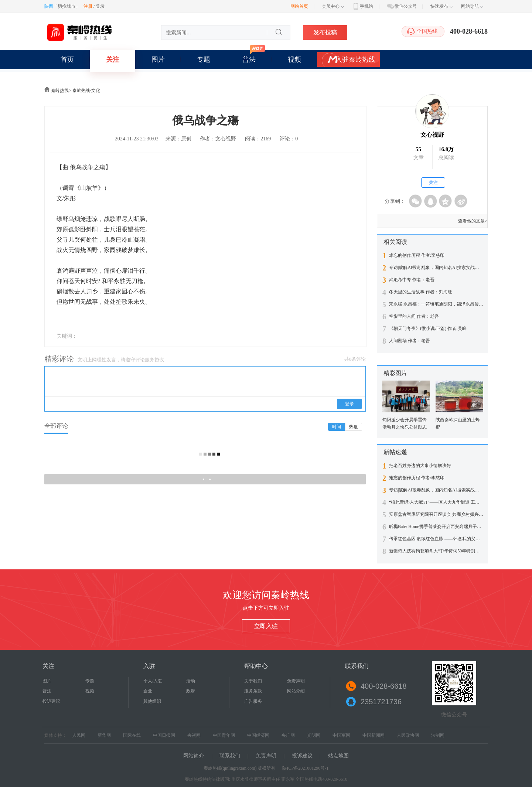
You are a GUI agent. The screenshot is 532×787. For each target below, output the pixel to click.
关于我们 (253, 681)
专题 (204, 59)
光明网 (314, 735)
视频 (294, 59)
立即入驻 (266, 626)
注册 (88, 6)
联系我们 (230, 756)
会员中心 (333, 6)
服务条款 (253, 691)
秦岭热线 (60, 91)
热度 (354, 427)
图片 (158, 59)
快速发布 (441, 6)
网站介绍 (296, 691)
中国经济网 (258, 735)
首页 (67, 59)
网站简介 (194, 756)
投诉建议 (51, 701)
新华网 (104, 735)
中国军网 (341, 735)
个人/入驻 (153, 681)
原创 (186, 139)
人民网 (79, 735)
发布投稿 (325, 32)
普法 (249, 59)
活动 (191, 681)
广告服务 (253, 701)
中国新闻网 (374, 735)
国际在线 (132, 735)
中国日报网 (164, 735)
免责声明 (296, 681)
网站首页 (299, 6)
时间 (337, 427)
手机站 (362, 6)
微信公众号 (402, 6)
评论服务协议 (150, 360)
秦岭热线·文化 (86, 91)
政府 (191, 691)
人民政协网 (408, 735)
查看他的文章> (473, 221)
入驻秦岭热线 (355, 59)
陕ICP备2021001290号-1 (305, 768)
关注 (113, 59)
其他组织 (152, 701)
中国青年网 (224, 735)
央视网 (194, 735)
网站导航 (472, 6)
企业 (148, 691)
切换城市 (66, 6)
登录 (100, 6)
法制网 (438, 735)
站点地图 (338, 756)
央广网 (288, 735)
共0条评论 (355, 359)
